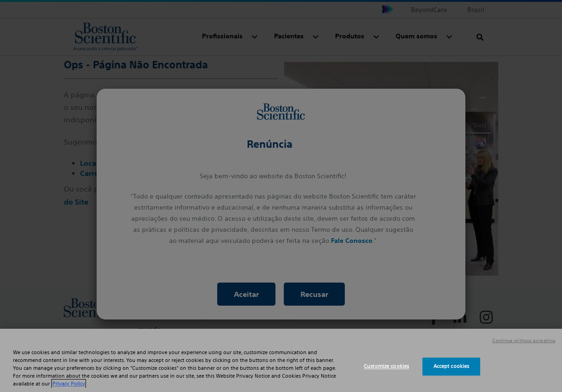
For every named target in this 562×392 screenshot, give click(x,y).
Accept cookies (452, 366)
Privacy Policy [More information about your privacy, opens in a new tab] (69, 384)
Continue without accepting (524, 341)
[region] (281, 360)
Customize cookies (386, 366)
